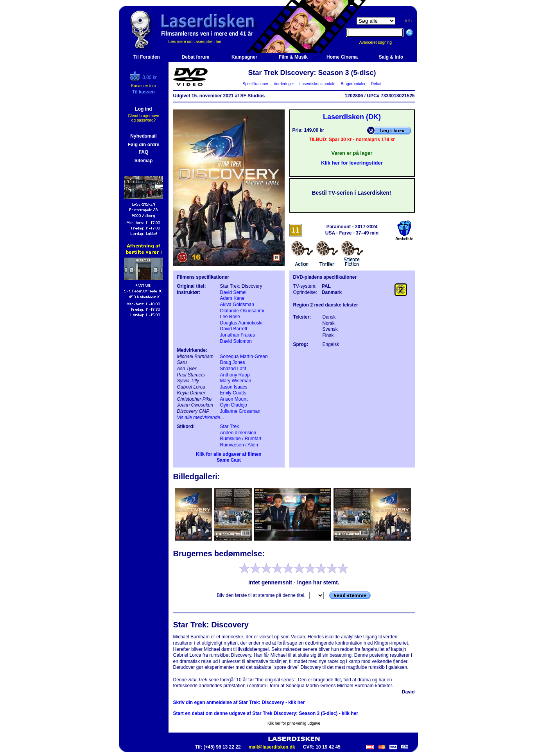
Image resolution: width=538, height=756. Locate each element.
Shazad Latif (233, 369)
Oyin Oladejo (234, 405)
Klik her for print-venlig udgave (294, 723)
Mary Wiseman (236, 381)
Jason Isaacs (234, 387)
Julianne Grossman (240, 411)
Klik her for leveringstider (352, 163)
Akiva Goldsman (237, 305)
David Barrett (234, 329)
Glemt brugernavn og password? (143, 118)
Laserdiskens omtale (317, 84)
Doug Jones (233, 362)
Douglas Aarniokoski (241, 323)
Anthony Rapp (235, 375)
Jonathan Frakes (238, 335)
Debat (376, 84)
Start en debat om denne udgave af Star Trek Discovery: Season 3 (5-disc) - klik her (266, 713)
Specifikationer (256, 84)
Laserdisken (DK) (352, 117)
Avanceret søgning (380, 42)
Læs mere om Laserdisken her (195, 42)
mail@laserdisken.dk (272, 747)
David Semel (233, 292)
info (409, 21)
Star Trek (230, 426)
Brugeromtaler (353, 84)
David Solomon (236, 341)
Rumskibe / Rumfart (241, 439)
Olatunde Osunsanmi (242, 311)
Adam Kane (232, 298)
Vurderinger (284, 84)
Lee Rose (230, 317)
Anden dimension (238, 433)
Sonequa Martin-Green (244, 357)
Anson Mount (234, 399)
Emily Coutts (233, 393)
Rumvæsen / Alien (239, 445)
